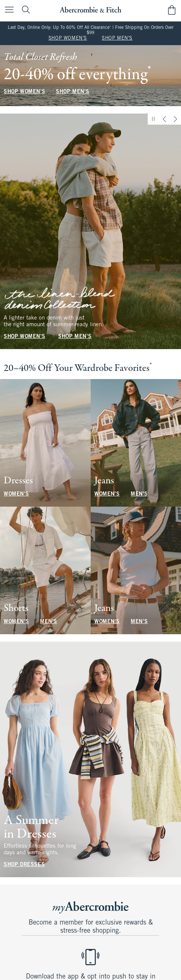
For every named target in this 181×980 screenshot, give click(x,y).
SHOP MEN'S (117, 38)
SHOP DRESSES (24, 865)
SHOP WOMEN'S (68, 38)
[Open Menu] (7, 10)
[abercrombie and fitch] (90, 10)
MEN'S (139, 494)
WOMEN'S (16, 494)
